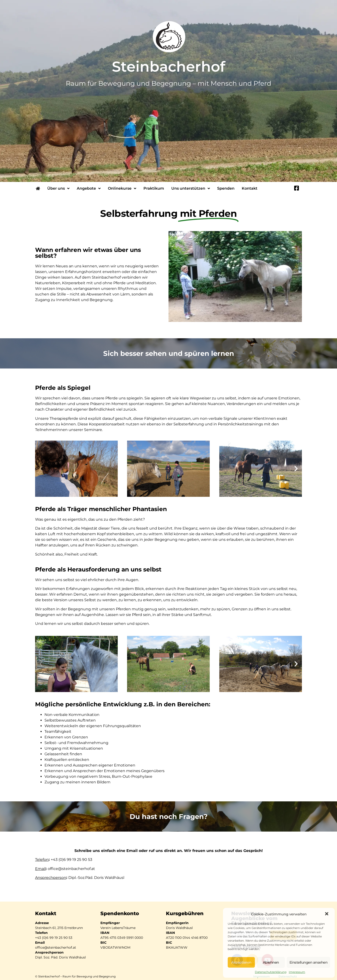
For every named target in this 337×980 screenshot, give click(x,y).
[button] (327, 914)
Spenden (226, 188)
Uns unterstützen (191, 188)
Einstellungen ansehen (309, 962)
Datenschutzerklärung (271, 972)
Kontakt (250, 188)
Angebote (89, 188)
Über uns (58, 188)
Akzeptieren (241, 962)
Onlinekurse (122, 188)
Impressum (297, 972)
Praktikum (154, 188)
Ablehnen (271, 962)
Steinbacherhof (169, 66)
